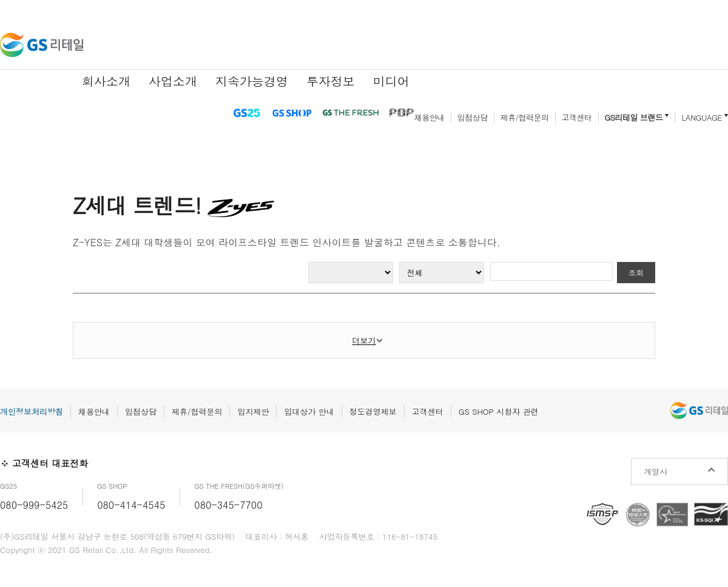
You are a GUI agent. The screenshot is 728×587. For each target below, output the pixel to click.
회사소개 (106, 81)
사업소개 (173, 81)
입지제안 (253, 411)
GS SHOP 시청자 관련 (499, 411)
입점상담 (473, 117)
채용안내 (430, 117)
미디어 (391, 81)
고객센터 (577, 117)
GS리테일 (42, 45)
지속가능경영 (252, 81)
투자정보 (331, 81)
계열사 (656, 471)
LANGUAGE (702, 117)
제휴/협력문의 (525, 117)
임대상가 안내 (309, 411)
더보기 (364, 340)
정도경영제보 (373, 411)
